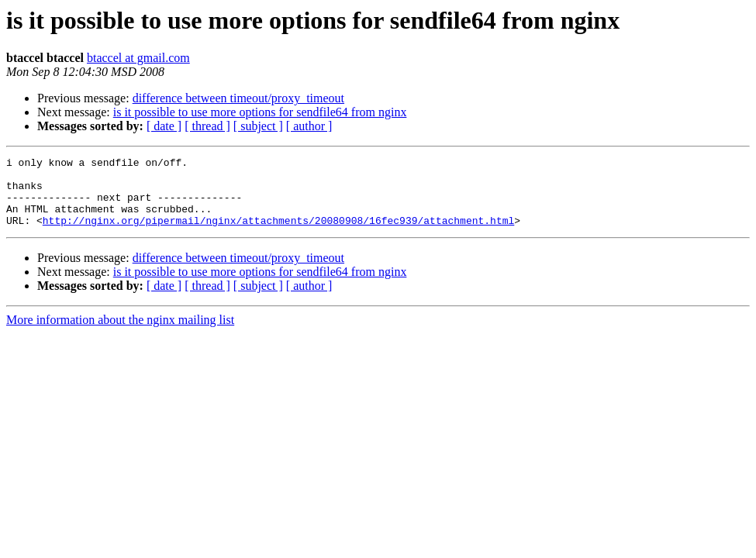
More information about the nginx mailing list (120, 334)
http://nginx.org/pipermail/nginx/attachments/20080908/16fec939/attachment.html (278, 234)
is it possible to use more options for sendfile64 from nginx (260, 112)
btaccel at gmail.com (138, 58)
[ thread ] (207, 126)
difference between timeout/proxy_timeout (238, 98)
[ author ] (309, 126)
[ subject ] (258, 126)
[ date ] (164, 126)
